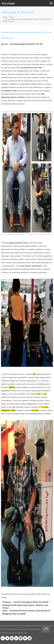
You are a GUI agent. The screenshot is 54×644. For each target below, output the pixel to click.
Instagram (21, 638)
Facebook (3, 638)
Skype (25, 638)
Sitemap (35, 626)
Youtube (12, 638)
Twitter (7, 638)
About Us (42, 626)
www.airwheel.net (13, 629)
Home (5, 17)
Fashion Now (11, 626)
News (12, 17)
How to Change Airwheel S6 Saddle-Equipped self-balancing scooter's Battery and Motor (26, 605)
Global (30, 638)
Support (28, 626)
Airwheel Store (16, 638)
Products (20, 626)
